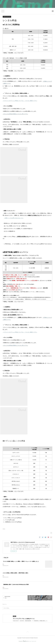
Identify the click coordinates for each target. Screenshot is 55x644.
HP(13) (4, 529)
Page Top (27, 632)
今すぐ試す (20, 6)
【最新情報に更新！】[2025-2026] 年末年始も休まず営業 (16, 585)
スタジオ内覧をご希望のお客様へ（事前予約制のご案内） (16, 573)
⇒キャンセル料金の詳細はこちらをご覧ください (15, 114)
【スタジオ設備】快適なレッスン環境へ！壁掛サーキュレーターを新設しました (21, 561)
